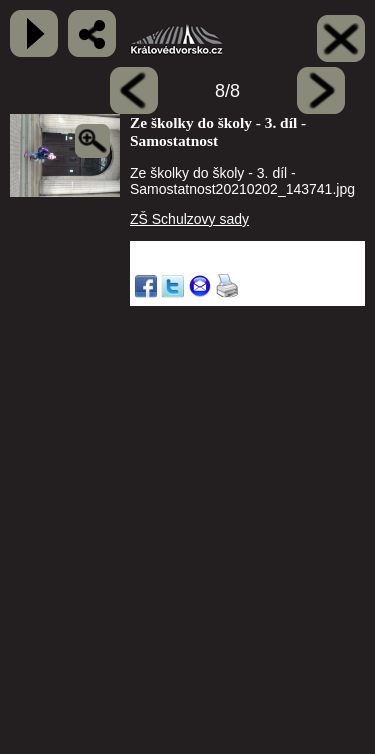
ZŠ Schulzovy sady (189, 219)
